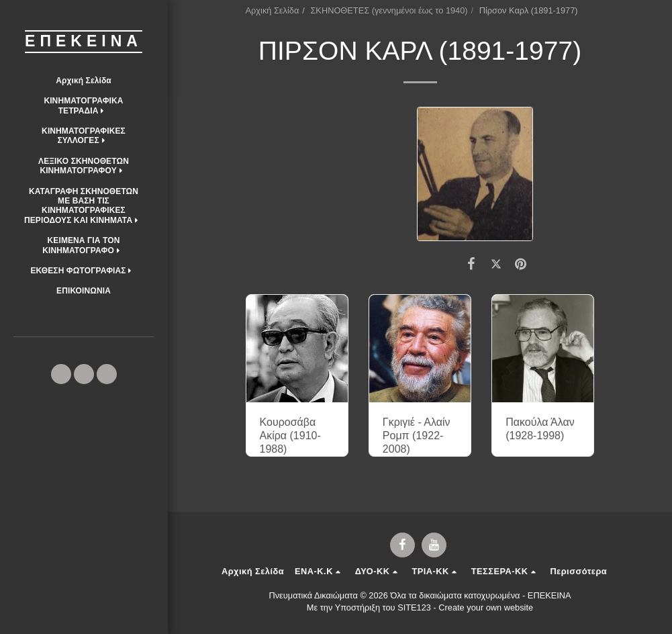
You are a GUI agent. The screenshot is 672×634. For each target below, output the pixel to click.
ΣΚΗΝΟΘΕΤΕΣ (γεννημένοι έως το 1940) (389, 10)
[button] (84, 106)
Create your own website (486, 607)
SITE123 (414, 607)
